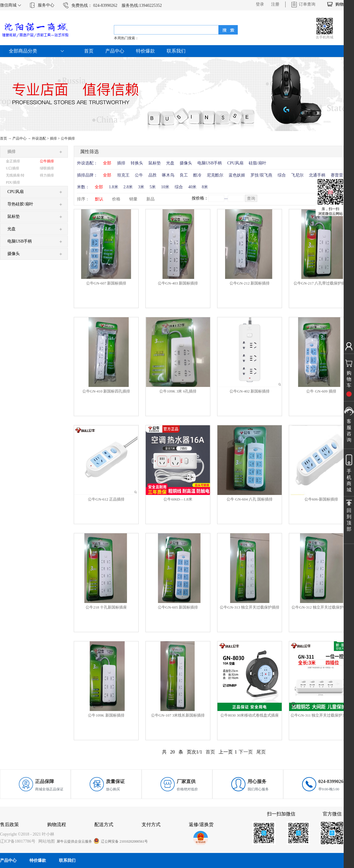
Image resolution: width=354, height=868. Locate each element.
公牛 (139, 175)
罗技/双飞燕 (261, 175)
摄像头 (186, 163)
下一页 (246, 752)
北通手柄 (317, 175)
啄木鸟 (168, 175)
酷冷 (197, 175)
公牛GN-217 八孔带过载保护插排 (321, 283)
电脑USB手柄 (210, 163)
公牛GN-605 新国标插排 (178, 607)
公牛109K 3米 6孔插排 (178, 391)
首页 (89, 51)
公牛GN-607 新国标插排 (106, 283)
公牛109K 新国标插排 (106, 715)
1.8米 (114, 187)
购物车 (342, 4)
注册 (275, 4)
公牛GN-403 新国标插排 (178, 283)
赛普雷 (337, 175)
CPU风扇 (235, 163)
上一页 (226, 752)
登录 (260, 4)
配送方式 (104, 824)
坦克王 (123, 175)
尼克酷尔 (215, 175)
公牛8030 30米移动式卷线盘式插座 (250, 715)
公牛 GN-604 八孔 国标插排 (250, 499)
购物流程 (57, 824)
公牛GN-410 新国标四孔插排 (106, 391)
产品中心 (19, 138)
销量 (133, 199)
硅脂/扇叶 (258, 163)
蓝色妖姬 (237, 175)
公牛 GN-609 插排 (321, 391)
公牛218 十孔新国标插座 (106, 607)
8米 (205, 187)
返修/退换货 (201, 824)
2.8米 (128, 187)
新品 (150, 199)
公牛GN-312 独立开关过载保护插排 (321, 607)
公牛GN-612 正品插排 (106, 499)
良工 (184, 175)
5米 (153, 187)
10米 (165, 187)
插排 (53, 138)
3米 (141, 187)
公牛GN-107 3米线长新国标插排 (178, 715)
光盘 (170, 163)
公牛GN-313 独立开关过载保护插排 (250, 607)
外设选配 (39, 138)
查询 (251, 198)
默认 (99, 199)
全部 (107, 163)
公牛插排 (68, 138)
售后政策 (9, 824)
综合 (282, 175)
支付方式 (151, 824)
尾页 (261, 752)
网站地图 (46, 841)
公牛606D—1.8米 (178, 499)
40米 (192, 187)
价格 (116, 199)
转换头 (137, 163)
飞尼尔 (297, 175)
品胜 (153, 175)
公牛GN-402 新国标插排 (250, 391)
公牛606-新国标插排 (321, 499)
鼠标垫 (155, 163)
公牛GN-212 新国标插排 (250, 283)
